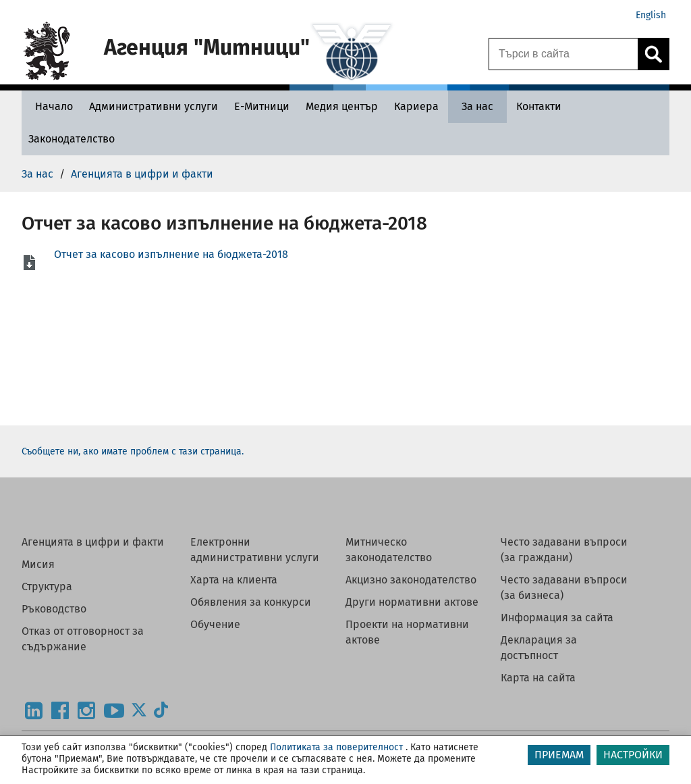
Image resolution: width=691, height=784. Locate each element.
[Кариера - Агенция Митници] (416, 106)
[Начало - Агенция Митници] (51, 106)
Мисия (38, 564)
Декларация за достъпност (539, 648)
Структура (47, 586)
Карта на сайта (538, 678)
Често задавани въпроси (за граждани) (564, 550)
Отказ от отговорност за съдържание (83, 639)
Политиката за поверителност (336, 747)
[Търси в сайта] (563, 54)
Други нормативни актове (412, 602)
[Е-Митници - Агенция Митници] (262, 106)
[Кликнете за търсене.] (653, 54)
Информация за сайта (557, 618)
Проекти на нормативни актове (407, 632)
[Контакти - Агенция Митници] (539, 106)
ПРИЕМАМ (559, 755)
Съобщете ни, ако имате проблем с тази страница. (133, 451)
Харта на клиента (234, 580)
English (651, 15)
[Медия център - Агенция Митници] (342, 106)
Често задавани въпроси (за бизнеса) (564, 587)
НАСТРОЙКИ (633, 755)
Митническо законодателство (389, 550)
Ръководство (54, 609)
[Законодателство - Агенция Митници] (72, 139)
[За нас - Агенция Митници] (477, 106)
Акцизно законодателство (411, 580)
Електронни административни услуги (255, 550)
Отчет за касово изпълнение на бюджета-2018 (171, 254)
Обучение (215, 624)
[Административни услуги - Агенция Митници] (154, 106)
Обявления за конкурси (251, 602)
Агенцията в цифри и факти (93, 542)
